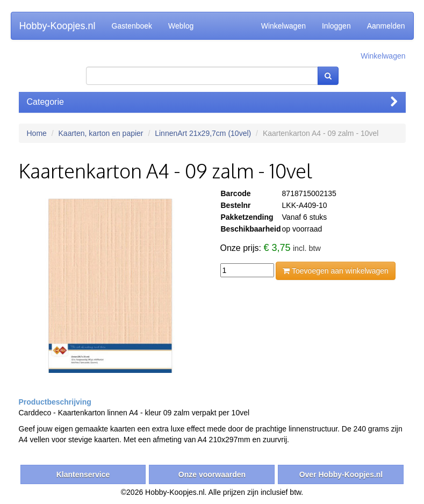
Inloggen (336, 26)
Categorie (212, 102)
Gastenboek (132, 26)
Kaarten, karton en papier (101, 133)
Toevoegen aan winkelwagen (335, 271)
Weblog (181, 26)
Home (37, 133)
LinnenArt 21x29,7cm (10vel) (203, 133)
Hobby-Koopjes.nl (58, 26)
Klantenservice (83, 474)
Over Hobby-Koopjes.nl (341, 474)
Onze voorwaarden (212, 474)
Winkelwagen (283, 26)
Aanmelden (386, 26)
